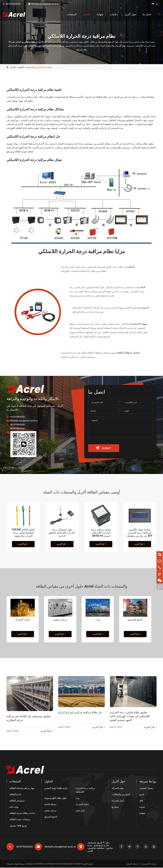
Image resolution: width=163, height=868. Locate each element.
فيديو (142, 795)
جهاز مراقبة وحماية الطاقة (22, 788)
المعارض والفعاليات (121, 795)
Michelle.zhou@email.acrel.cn (43, 4)
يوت (98, 620)
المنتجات (72, 14)
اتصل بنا (147, 14)
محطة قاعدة (50, 805)
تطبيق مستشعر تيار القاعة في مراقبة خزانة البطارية (28, 719)
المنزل (13, 67)
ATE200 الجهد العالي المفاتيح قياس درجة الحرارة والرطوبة (23, 533)
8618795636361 (12, 4)
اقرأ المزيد (23, 544)
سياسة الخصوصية (149, 864)
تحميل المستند (146, 788)
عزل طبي (80, 811)
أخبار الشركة (118, 801)
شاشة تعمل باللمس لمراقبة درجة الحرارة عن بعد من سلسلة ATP (140, 533)
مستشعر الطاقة (17, 801)
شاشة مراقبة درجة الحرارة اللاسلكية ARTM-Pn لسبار (101, 533)
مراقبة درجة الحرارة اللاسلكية (40, 67)
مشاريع (115, 807)
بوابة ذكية (14, 807)
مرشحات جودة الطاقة (20, 820)
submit (104, 448)
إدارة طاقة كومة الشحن (56, 788)
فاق (141, 801)
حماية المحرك (23, 620)
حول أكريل (130, 14)
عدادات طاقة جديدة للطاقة (22, 813)
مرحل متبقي (60, 620)
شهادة (100, 14)
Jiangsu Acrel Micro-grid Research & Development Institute (53, 864)
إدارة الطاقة (15, 795)
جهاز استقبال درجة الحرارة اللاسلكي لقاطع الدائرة (62, 533)
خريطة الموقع (133, 864)
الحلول (87, 14)
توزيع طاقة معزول (18, 826)
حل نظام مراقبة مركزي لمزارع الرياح (80, 713)
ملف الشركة (118, 788)
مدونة (142, 807)
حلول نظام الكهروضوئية (56, 798)
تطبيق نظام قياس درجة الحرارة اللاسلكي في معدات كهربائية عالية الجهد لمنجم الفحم (130, 717)
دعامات (114, 14)
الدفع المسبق (135, 620)
